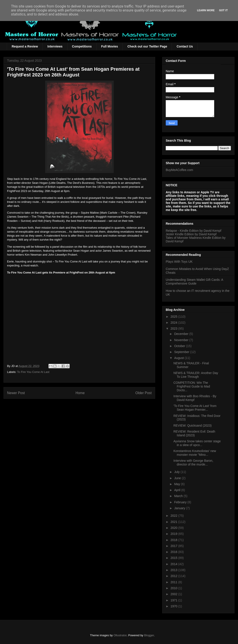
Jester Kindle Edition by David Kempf (191, 234)
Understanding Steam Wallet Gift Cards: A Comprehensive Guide (194, 282)
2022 (174, 516)
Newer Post (16, 393)
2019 (174, 534)
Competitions (82, 46)
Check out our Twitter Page (147, 46)
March (179, 496)
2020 (174, 528)
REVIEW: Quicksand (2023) (192, 426)
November (182, 340)
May (177, 484)
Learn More (206, 10)
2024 (174, 323)
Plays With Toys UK (179, 262)
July (177, 472)
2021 (174, 522)
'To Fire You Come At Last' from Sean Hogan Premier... (195, 408)
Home (80, 393)
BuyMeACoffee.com (179, 170)
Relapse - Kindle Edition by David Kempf (193, 231)
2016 (174, 552)
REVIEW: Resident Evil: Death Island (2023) (194, 433)
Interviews (55, 46)
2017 (174, 546)
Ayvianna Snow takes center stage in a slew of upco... (197, 443)
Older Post (143, 393)
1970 (174, 606)
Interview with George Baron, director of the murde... (193, 463)
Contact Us (185, 46)
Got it (223, 10)
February (181, 502)
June (178, 478)
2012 (174, 576)
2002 (174, 594)
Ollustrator (120, 635)
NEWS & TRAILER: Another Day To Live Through (196, 375)
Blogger (149, 635)
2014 (174, 564)
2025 (174, 317)
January (180, 508)
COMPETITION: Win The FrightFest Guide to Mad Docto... (192, 386)
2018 (174, 540)
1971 (174, 600)
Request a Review (25, 46)
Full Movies (110, 46)
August (179, 358)
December (182, 334)
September (182, 352)
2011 (174, 582)
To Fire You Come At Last (33, 372)
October (180, 346)
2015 (174, 558)
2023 (174, 329)
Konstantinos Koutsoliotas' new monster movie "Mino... (195, 453)
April (178, 490)
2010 (174, 588)
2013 (174, 570)
